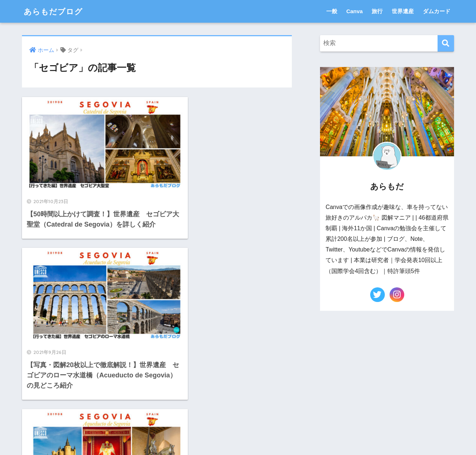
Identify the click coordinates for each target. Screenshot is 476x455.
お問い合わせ (203, 435)
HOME (238, 420)
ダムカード (437, 11)
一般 (332, 11)
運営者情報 (239, 435)
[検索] (446, 43)
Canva (355, 11)
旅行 (377, 11)
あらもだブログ (56, 11)
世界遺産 (403, 11)
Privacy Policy (276, 435)
